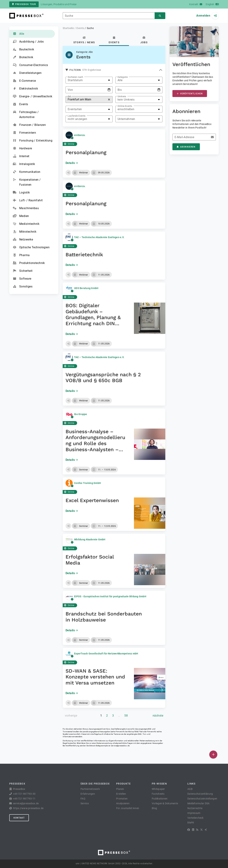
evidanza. (80, 135)
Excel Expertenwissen (92, 500)
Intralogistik (24, 164)
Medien (21, 216)
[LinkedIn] (193, 830)
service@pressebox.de (120, 746)
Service (85, 803)
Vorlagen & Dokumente (165, 803)
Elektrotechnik (25, 89)
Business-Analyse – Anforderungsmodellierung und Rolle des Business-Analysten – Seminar (95, 443)
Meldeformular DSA (198, 803)
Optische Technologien (31, 247)
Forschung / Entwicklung (33, 141)
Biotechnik (23, 57)
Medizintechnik (26, 224)
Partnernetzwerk (90, 789)
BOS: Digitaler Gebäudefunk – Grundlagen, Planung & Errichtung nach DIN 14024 (93, 317)
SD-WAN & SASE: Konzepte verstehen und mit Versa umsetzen (95, 677)
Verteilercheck (195, 818)
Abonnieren (186, 147)
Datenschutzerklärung (200, 794)
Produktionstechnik (29, 263)
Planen (120, 789)
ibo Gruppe (81, 414)
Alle (19, 34)
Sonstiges (23, 287)
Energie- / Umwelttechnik (33, 96)
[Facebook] (189, 830)
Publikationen (160, 799)
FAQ (83, 799)
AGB (190, 789)
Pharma (21, 255)
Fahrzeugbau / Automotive (26, 114)
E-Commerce (24, 81)
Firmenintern (24, 133)
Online (69, 144)
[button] (68, 173)
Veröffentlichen (190, 94)
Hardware (22, 148)
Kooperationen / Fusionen (27, 182)
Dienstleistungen (27, 73)
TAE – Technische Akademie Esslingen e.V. (99, 237)
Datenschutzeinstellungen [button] (202, 799)
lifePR (191, 823)
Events (20, 104)
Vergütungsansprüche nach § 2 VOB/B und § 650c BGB (103, 378)
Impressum (194, 813)
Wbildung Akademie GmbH (90, 539)
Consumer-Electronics (30, 65)
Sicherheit (23, 271)
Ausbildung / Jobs (28, 42)
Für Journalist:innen (128, 808)
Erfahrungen (88, 794)
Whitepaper (158, 789)
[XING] (206, 830)
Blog (154, 808)
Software (22, 279)
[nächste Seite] (158, 716)
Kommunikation (27, 172)
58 (126, 716)
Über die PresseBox (95, 784)
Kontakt (19, 818)
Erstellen (121, 794)
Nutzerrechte (195, 808)
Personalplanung (86, 152)
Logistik (21, 193)
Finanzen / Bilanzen (29, 125)
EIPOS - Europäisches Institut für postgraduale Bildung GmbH (110, 596)
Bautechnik (23, 49)
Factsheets (158, 794)
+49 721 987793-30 (24, 794)
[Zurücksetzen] (109, 100)
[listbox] (89, 80)
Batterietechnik (84, 255)
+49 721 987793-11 (24, 799)
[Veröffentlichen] (213, 755)
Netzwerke (23, 240)
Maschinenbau (26, 208)
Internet (21, 156)
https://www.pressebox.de (28, 808)
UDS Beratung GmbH (86, 288)
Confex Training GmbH (87, 483)
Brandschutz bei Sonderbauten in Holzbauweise (104, 617)
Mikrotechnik (25, 232)
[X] (201, 830)
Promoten (122, 799)
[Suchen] (160, 16)
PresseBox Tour (24, 4)
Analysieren (123, 803)
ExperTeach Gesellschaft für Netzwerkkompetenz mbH (106, 654)
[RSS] (197, 830)
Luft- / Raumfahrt (28, 200)
